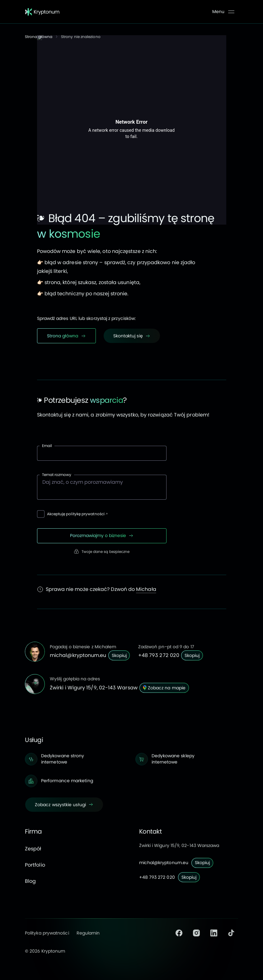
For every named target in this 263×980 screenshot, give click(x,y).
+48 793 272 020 (159, 655)
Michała (146, 589)
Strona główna (39, 37)
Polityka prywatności (47, 933)
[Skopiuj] (119, 655)
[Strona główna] (42, 12)
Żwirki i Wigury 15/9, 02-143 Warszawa (179, 845)
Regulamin (88, 933)
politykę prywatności (85, 514)
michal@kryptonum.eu (78, 655)
